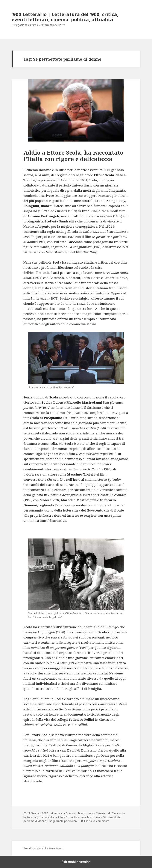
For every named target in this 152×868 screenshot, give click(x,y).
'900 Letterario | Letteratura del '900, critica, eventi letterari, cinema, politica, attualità (65, 17)
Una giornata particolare (63, 821)
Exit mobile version (76, 862)
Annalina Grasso (65, 813)
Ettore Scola (65, 817)
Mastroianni (95, 817)
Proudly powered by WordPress (43, 848)
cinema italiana (48, 817)
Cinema (101, 813)
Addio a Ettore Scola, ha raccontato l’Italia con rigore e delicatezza (73, 156)
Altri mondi (88, 813)
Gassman (80, 817)
